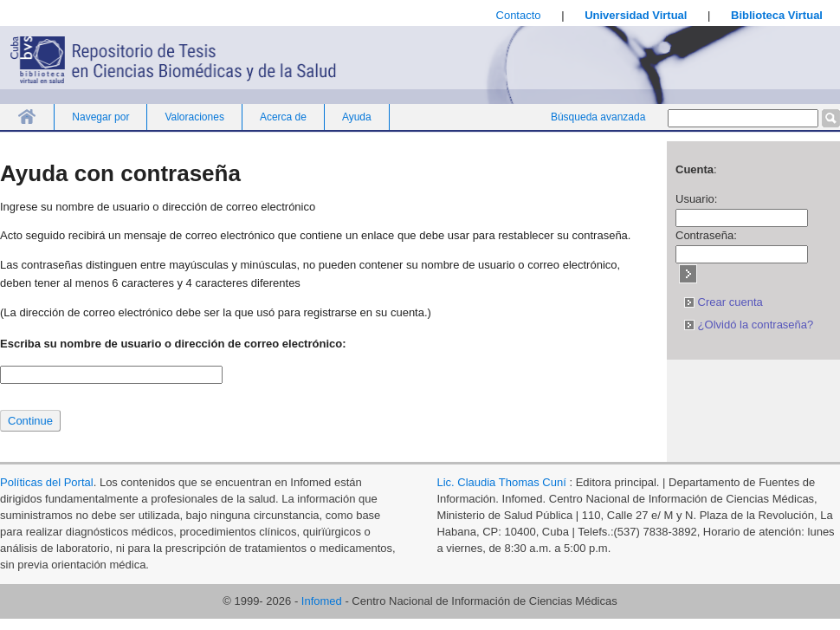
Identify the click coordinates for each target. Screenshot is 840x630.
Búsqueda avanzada (598, 117)
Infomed (322, 601)
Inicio (27, 117)
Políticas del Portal (47, 482)
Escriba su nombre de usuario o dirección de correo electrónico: (173, 344)
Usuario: (696, 199)
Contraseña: (706, 235)
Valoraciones (194, 117)
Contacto (519, 15)
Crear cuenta (724, 302)
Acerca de (283, 117)
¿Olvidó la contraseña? (749, 325)
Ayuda (357, 117)
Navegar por (100, 117)
